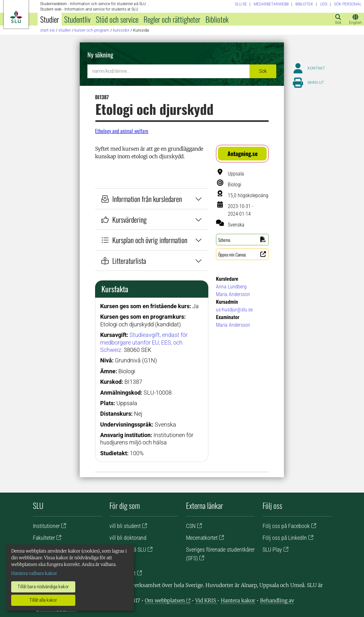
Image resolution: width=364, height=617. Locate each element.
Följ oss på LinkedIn (285, 538)
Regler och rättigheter (172, 19)
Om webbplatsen (165, 600)
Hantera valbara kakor (34, 573)
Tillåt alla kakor (43, 600)
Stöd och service (117, 19)
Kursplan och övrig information (152, 240)
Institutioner (46, 526)
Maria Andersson (233, 294)
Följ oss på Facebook (286, 526)
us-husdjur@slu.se (234, 310)
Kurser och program (92, 30)
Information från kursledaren (152, 199)
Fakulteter (44, 538)
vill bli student (125, 526)
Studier (50, 19)
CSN (191, 526)
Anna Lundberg (231, 287)
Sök (263, 71)
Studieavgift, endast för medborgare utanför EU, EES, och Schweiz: (144, 342)
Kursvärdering (152, 219)
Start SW (48, 30)
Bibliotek (217, 19)
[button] (242, 154)
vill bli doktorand (128, 538)
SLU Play (272, 550)
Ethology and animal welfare (122, 131)
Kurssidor (121, 30)
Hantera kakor (238, 600)
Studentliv (77, 19)
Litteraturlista (152, 260)
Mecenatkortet (202, 538)
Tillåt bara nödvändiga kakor (43, 587)
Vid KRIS (206, 600)
